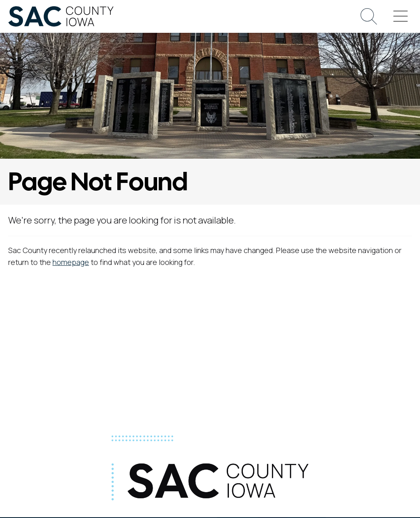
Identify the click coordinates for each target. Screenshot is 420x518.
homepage (71, 262)
